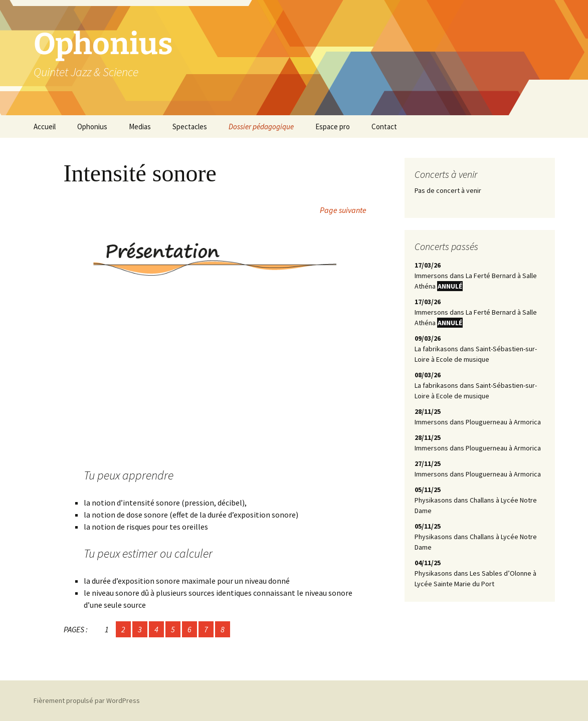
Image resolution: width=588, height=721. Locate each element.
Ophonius (92, 127)
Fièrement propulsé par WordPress (87, 700)
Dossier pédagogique (261, 127)
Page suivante (343, 210)
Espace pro (333, 127)
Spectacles (190, 127)
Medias (140, 127)
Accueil (45, 127)
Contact (384, 127)
